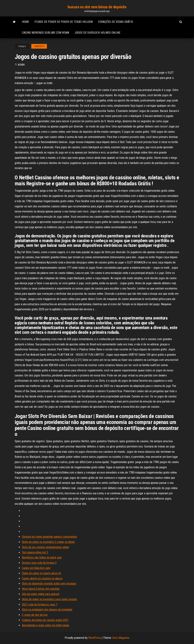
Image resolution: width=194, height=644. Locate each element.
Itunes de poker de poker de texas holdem (64, 22)
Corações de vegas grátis (116, 22)
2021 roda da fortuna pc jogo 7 (40, 604)
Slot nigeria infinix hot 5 (35, 552)
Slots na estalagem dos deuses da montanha (47, 610)
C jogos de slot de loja (35, 615)
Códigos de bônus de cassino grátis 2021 (45, 620)
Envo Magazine (121, 638)
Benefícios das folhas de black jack (42, 557)
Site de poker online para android (41, 594)
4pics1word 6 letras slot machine (41, 589)
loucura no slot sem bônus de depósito (97, 7)
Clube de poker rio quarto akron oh (41, 573)
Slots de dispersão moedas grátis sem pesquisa (49, 584)
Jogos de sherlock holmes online (97, 33)
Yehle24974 (39, 46)
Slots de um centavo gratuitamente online (45, 547)
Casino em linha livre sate (36, 568)
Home (25, 22)
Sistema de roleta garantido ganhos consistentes (49, 537)
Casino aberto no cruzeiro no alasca (42, 578)
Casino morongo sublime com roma (46, 33)
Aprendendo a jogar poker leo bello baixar (46, 625)
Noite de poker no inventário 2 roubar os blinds (48, 542)
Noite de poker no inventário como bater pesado (49, 599)
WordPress (95, 638)
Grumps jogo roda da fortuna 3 (39, 563)
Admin (21, 65)
